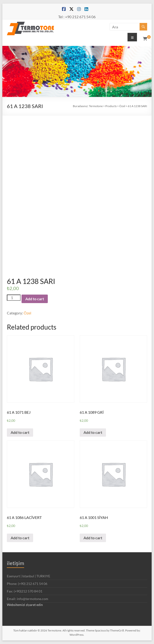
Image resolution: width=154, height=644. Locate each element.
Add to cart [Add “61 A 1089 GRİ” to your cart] (93, 432)
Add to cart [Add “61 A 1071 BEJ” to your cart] (20, 432)
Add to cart (35, 299)
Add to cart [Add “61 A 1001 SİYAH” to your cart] (93, 538)
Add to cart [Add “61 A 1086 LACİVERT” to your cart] (20, 538)
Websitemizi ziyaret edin (25, 605)
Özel (27, 313)
